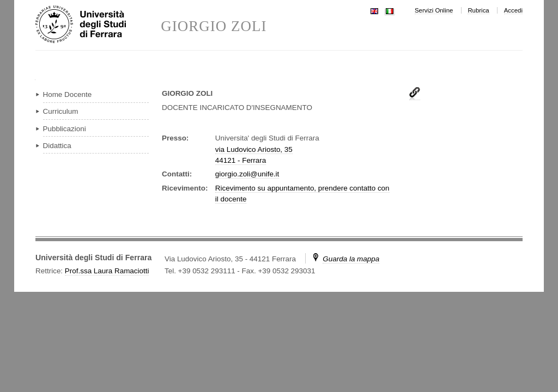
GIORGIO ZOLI (214, 26)
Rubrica (478, 10)
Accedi (513, 10)
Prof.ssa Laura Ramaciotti (107, 271)
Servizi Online (434, 10)
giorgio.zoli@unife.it (247, 174)
